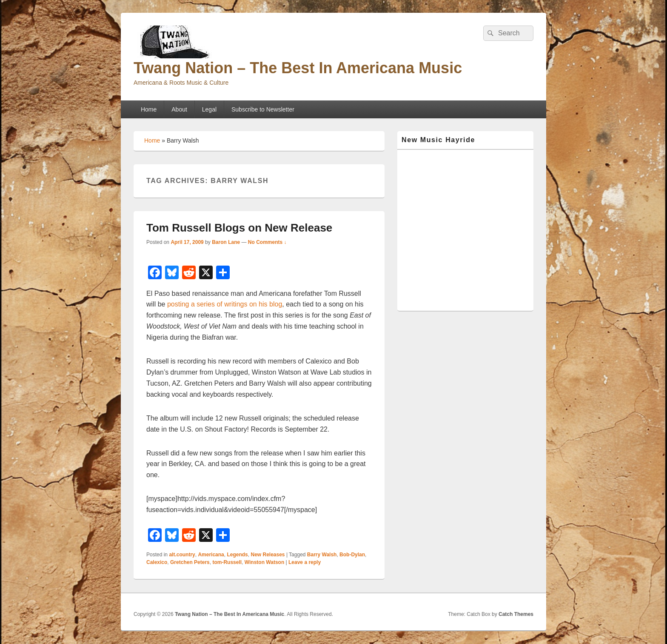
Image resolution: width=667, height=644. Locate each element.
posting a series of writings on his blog (225, 304)
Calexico (157, 562)
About (179, 109)
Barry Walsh (322, 555)
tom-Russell (227, 562)
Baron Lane (226, 242)
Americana (211, 555)
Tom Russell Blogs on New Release (239, 228)
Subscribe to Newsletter (263, 109)
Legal (209, 109)
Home (149, 109)
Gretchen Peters (190, 562)
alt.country (182, 555)
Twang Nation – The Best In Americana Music (298, 68)
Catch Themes (516, 614)
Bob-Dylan (352, 555)
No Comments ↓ (267, 242)
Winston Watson (264, 562)
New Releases (268, 555)
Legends (237, 555)
